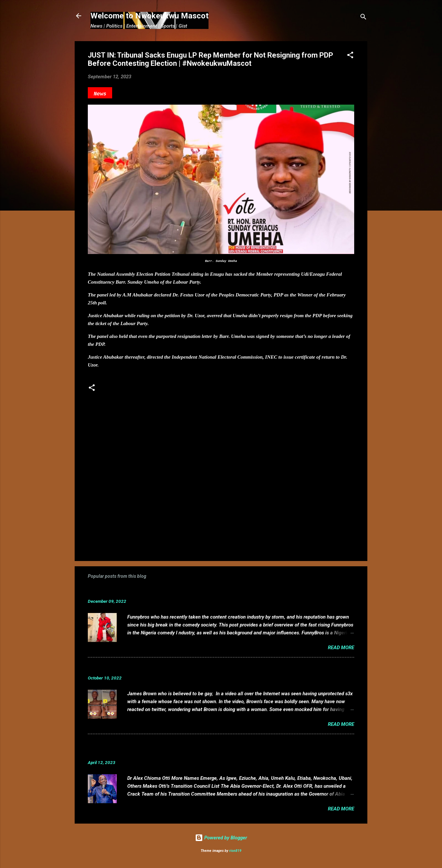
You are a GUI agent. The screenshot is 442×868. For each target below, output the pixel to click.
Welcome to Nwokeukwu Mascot (149, 16)
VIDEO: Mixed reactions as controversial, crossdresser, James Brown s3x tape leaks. (202, 668)
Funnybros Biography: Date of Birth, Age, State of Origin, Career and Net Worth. (195, 591)
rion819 (235, 851)
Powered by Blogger (221, 838)
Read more (341, 648)
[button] (350, 56)
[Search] (363, 18)
